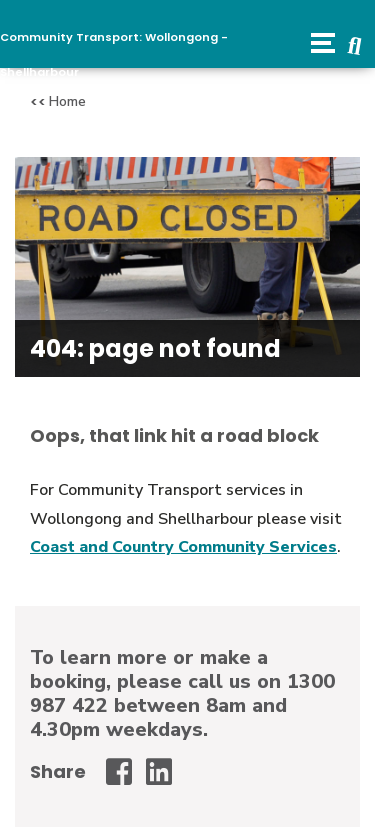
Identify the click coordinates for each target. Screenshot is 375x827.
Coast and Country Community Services (183, 547)
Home (67, 101)
